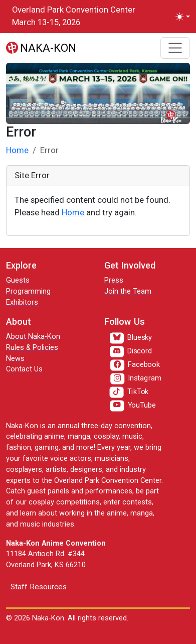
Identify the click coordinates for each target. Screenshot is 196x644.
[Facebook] (135, 365)
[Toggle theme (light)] (183, 17)
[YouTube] (133, 406)
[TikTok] (129, 392)
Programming (28, 291)
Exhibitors (22, 302)
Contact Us (24, 369)
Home (17, 150)
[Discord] (131, 352)
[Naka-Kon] (41, 48)
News (15, 359)
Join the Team (128, 291)
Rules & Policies (32, 348)
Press (114, 280)
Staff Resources (39, 587)
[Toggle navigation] (175, 48)
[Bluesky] (131, 338)
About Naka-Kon (33, 337)
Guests (18, 280)
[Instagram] (136, 378)
